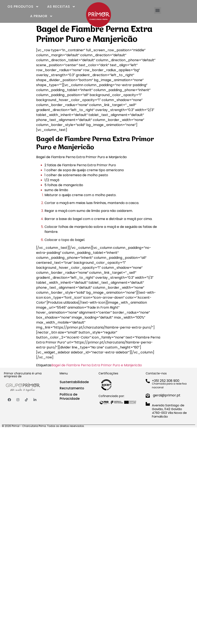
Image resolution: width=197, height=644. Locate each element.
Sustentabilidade (74, 382)
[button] (158, 10)
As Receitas (61, 7)
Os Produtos (23, 7)
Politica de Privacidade (70, 397)
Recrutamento (72, 388)
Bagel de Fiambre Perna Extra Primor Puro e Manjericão (97, 365)
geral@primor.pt (167, 395)
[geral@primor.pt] (148, 396)
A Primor (41, 16)
